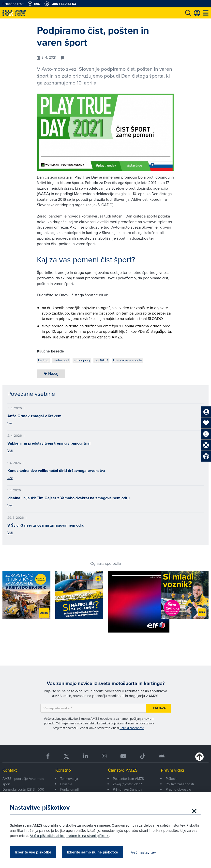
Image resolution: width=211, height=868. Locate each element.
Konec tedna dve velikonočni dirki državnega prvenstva (56, 471)
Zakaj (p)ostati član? (127, 784)
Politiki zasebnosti (132, 728)
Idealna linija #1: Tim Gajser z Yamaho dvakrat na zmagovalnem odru (68, 498)
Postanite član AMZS (128, 779)
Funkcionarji (69, 789)
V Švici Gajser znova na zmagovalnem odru (46, 525)
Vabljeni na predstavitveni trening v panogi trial (49, 443)
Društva (66, 784)
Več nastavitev (143, 852)
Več (10, 423)
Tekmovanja (69, 779)
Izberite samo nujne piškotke (92, 852)
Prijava (159, 708)
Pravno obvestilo (178, 789)
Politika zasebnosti (180, 784)
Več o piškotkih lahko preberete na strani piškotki (70, 836)
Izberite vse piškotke (33, 852)
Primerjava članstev (128, 789)
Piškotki (172, 779)
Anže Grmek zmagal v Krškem (34, 416)
